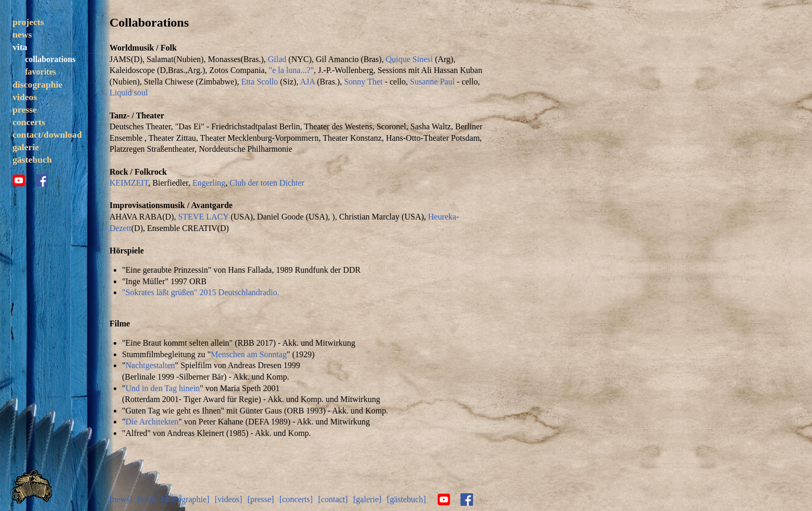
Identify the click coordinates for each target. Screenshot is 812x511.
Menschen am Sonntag (249, 354)
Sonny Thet (363, 82)
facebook (42, 180)
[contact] (333, 499)
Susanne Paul (432, 82)
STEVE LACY (203, 217)
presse (25, 110)
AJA (307, 82)
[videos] (228, 499)
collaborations (50, 59)
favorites (40, 72)
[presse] (261, 499)
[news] (121, 499)
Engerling (209, 183)
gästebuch (32, 160)
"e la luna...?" (291, 70)
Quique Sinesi (409, 59)
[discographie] (185, 499)
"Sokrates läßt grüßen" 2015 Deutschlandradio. (201, 292)
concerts (29, 122)
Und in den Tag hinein (163, 388)
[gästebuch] (407, 499)
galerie (26, 147)
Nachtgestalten (150, 365)
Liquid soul (129, 93)
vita (20, 47)
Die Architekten (152, 422)
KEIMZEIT (129, 183)
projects (28, 22)
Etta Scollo (259, 82)
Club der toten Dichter (267, 183)
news (22, 34)
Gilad (277, 59)
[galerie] (367, 499)
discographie (38, 84)
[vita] (147, 499)
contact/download (47, 135)
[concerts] (296, 499)
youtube (19, 180)
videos (25, 97)
